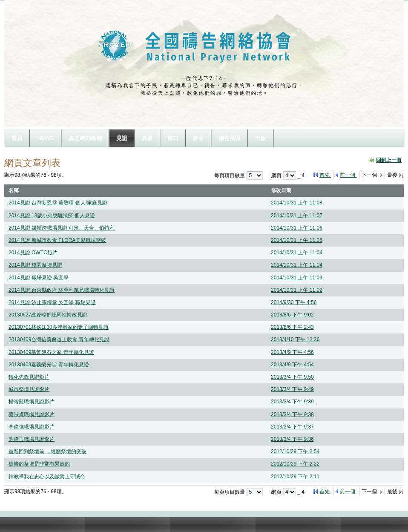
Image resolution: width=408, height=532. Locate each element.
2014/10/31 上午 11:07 (297, 216)
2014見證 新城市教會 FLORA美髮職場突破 (57, 240)
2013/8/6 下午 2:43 (292, 327)
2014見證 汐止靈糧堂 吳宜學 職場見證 (52, 302)
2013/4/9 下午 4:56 (292, 352)
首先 (325, 175)
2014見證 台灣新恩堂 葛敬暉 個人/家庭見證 (58, 203)
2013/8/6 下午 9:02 (292, 315)
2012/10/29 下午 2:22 (295, 464)
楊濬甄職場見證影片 (32, 402)
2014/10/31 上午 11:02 (297, 290)
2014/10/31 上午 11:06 (297, 228)
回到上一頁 (389, 160)
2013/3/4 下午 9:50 (292, 377)
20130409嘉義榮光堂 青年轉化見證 (49, 365)
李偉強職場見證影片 (32, 427)
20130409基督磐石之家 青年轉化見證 (51, 352)
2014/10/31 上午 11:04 (297, 253)
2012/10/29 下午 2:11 (295, 477)
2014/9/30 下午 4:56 (294, 302)
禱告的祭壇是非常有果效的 (39, 464)
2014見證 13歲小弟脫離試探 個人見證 (52, 216)
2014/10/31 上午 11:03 (297, 278)
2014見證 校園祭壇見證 (35, 265)
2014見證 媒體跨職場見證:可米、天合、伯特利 (62, 228)
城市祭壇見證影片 (29, 389)
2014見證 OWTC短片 (33, 253)
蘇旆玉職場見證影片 (32, 439)
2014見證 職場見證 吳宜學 (39, 278)
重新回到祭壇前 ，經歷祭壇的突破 (47, 451)
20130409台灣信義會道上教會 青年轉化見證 (59, 339)
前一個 (348, 175)
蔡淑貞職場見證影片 (32, 414)
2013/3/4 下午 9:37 (292, 427)
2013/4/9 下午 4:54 (292, 365)
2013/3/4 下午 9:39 (292, 402)
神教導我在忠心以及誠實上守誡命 (47, 477)
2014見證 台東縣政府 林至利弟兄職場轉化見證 (62, 290)
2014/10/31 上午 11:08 (297, 203)
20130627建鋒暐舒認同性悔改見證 (48, 315)
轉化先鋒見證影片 (29, 377)
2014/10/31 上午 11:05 (297, 240)
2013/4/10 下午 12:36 (295, 339)
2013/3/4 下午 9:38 (292, 414)
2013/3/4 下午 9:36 (292, 439)
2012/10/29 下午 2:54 (295, 451)
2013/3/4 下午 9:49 (292, 389)
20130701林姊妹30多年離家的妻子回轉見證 (59, 327)
